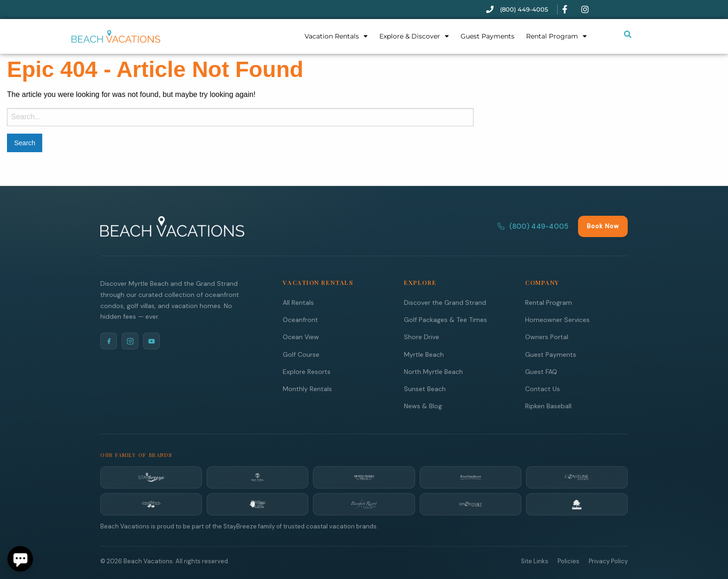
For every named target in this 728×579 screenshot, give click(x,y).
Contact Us (543, 388)
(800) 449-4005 (533, 226)
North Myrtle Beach (433, 371)
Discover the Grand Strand (445, 302)
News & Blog (423, 405)
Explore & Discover (414, 36)
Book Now (603, 226)
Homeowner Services (557, 319)
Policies (569, 561)
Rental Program (556, 36)
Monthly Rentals (307, 388)
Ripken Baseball (548, 405)
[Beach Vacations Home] (172, 226)
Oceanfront (300, 319)
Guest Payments (487, 36)
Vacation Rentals (336, 36)
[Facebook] (109, 341)
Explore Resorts (307, 371)
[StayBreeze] (151, 477)
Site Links (535, 561)
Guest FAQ (541, 371)
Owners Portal (547, 336)
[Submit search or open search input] (628, 34)
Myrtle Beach (424, 354)
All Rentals (298, 302)
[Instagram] (130, 341)
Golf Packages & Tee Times (445, 319)
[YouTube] (151, 341)
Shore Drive (422, 336)
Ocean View (301, 336)
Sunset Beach (425, 388)
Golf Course (301, 354)
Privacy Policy (608, 561)
